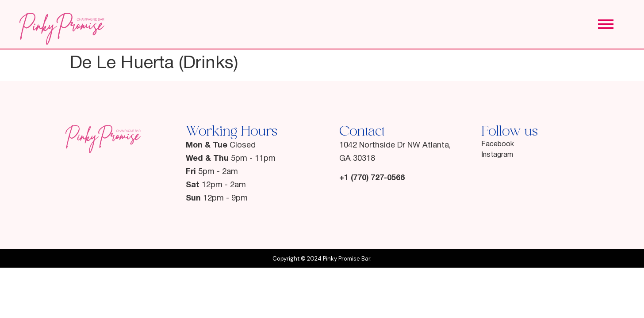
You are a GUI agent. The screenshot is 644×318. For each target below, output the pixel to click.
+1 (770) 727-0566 (372, 178)
